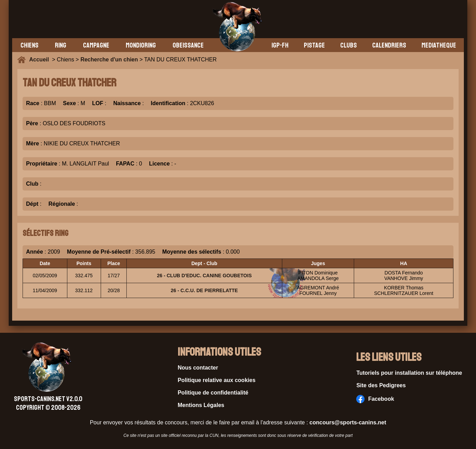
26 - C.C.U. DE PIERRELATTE (204, 290)
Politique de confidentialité (213, 393)
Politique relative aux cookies (217, 380)
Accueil (41, 60)
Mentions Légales (201, 405)
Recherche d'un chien (109, 60)
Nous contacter (198, 368)
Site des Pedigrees (381, 385)
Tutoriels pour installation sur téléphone (409, 373)
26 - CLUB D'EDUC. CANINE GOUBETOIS (204, 276)
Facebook (375, 399)
